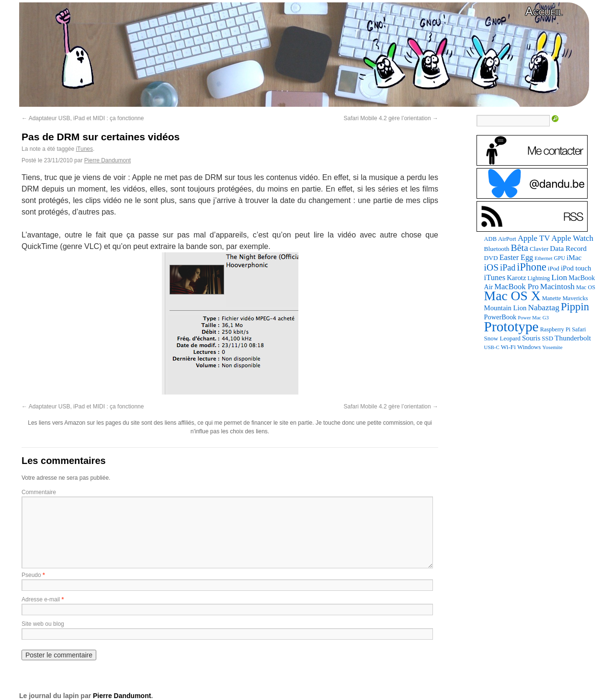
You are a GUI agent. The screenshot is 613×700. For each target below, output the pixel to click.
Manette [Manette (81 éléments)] (552, 298)
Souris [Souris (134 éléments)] (531, 338)
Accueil (544, 11)
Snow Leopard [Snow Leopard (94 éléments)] (502, 338)
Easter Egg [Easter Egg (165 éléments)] (517, 257)
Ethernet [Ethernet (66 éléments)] (543, 258)
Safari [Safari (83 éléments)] (579, 329)
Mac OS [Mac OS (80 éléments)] (586, 287)
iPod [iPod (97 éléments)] (554, 268)
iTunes (84, 149)
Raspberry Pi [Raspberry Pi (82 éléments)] (556, 329)
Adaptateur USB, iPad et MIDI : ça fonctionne (83, 118)
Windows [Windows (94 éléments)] (529, 347)
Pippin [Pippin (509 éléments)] (575, 307)
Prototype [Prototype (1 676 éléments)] (511, 327)
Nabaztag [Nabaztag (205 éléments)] (544, 308)
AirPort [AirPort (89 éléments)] (507, 239)
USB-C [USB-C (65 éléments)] (492, 347)
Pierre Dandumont (108, 160)
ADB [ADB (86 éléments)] (490, 239)
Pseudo (31, 575)
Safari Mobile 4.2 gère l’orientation (391, 118)
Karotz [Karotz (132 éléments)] (516, 278)
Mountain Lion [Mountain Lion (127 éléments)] (505, 308)
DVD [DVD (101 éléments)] (491, 258)
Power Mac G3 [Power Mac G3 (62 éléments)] (533, 318)
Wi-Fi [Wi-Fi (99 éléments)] (508, 347)
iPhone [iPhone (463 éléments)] (531, 267)
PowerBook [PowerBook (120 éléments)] (500, 317)
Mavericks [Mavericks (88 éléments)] (575, 298)
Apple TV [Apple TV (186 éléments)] (534, 238)
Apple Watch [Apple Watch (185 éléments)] (572, 238)
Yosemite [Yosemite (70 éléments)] (552, 347)
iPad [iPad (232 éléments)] (508, 268)
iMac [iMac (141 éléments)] (574, 257)
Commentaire (39, 492)
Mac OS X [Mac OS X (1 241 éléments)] (512, 296)
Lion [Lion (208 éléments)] (559, 277)
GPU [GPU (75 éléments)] (560, 258)
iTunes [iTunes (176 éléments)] (495, 277)
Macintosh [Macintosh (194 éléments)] (557, 287)
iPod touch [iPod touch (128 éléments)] (576, 268)
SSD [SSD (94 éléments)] (547, 338)
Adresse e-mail (41, 599)
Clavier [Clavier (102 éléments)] (539, 249)
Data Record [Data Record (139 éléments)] (568, 248)
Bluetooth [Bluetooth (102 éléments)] (497, 249)
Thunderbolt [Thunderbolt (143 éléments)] (573, 338)
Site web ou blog (43, 624)
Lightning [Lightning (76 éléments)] (539, 278)
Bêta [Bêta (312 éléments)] (519, 248)
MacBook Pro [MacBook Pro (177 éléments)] (517, 287)
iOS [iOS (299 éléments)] (492, 267)
